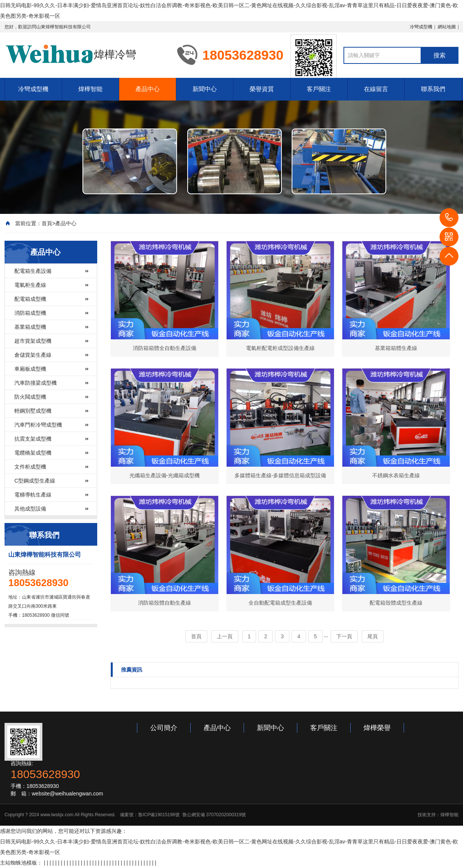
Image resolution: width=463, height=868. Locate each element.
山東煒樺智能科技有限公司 (64, 27)
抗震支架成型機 (33, 439)
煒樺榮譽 (377, 728)
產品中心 (148, 89)
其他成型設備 (30, 509)
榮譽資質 (262, 89)
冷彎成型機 (421, 27)
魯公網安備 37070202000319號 (213, 815)
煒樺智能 (90, 89)
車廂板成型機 (30, 369)
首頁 (47, 223)
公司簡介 (164, 728)
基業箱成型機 (30, 327)
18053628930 (449, 218)
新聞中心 (205, 89)
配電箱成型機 (30, 299)
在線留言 (376, 89)
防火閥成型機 (30, 397)
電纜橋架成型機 (33, 453)
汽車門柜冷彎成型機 (38, 425)
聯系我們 (433, 89)
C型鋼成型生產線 (35, 481)
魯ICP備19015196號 (159, 815)
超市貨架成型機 (33, 341)
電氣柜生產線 (30, 285)
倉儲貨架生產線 (33, 355)
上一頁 (225, 636)
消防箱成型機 (30, 313)
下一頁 (344, 636)
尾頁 (373, 636)
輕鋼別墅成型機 (33, 411)
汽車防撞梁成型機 (36, 383)
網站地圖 (447, 27)
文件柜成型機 (30, 467)
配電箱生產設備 (33, 271)
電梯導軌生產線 (33, 495)
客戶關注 (319, 89)
